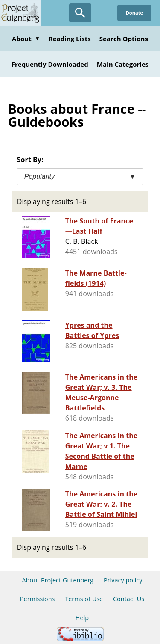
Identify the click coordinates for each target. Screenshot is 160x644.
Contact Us (129, 599)
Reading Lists (70, 39)
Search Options (124, 39)
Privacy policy (123, 580)
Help (82, 618)
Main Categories (123, 64)
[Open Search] (80, 13)
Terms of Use (84, 599)
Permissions (38, 599)
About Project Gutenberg (58, 580)
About (26, 39)
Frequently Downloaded (50, 64)
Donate (134, 13)
